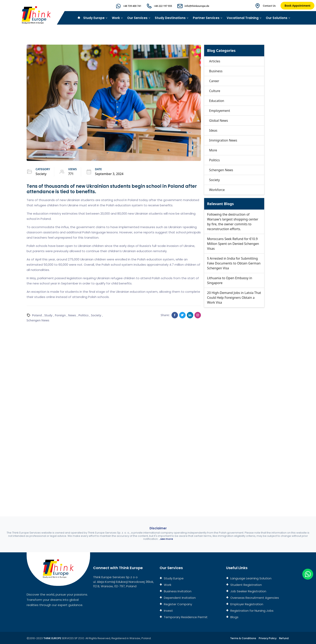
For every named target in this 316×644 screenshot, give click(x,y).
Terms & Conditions (242, 638)
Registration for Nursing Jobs (252, 611)
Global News (219, 121)
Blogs (234, 617)
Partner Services (208, 18)
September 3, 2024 (109, 174)
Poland (37, 315)
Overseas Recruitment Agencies (254, 598)
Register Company (178, 604)
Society (41, 174)
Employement (220, 111)
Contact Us (269, 6)
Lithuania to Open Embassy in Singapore (230, 280)
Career (214, 81)
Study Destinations (172, 18)
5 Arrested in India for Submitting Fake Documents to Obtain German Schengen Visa (234, 263)
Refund (284, 638)
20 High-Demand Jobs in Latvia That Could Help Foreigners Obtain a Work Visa (234, 298)
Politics (84, 315)
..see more (166, 539)
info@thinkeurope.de (197, 6)
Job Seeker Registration (248, 591)
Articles (215, 61)
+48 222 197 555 (162, 6)
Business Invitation (177, 591)
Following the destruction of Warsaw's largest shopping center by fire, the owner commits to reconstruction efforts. (233, 222)
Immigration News (223, 140)
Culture (215, 91)
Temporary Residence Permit (185, 617)
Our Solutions (278, 18)
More (213, 150)
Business (216, 71)
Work (117, 18)
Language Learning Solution (251, 578)
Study (48, 315)
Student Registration (246, 585)
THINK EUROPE (53, 638)
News (72, 315)
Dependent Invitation (179, 598)
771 (71, 174)
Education (217, 101)
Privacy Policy (267, 638)
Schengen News (38, 320)
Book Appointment (298, 6)
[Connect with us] (247, 403)
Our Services (139, 18)
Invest (168, 611)
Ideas (213, 130)
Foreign (60, 315)
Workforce (217, 190)
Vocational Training (244, 18)
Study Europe (95, 18)
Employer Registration (246, 604)
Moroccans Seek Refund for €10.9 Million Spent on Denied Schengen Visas (233, 244)
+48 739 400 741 (132, 6)
